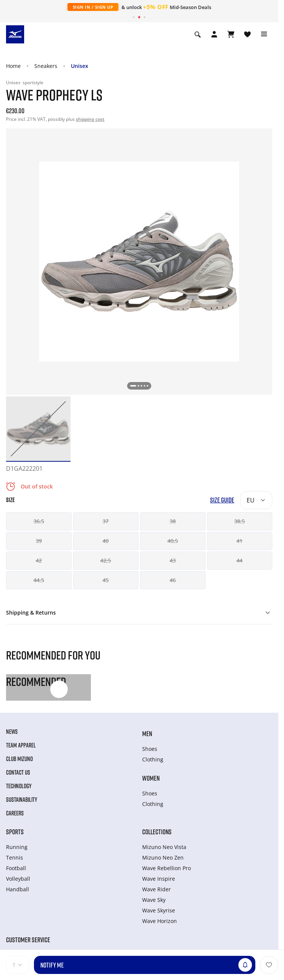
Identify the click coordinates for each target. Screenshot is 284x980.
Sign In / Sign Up (93, 7)
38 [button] (173, 521)
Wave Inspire (159, 879)
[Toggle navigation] (264, 34)
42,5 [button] (106, 560)
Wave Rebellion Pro (167, 868)
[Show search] (198, 34)
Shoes (150, 749)
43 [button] (173, 560)
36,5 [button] (39, 521)
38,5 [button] (239, 521)
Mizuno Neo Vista (164, 847)
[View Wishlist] (247, 34)
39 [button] (39, 541)
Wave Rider (157, 889)
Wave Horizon (160, 921)
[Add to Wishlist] (269, 965)
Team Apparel (21, 745)
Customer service (28, 940)
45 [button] (106, 580)
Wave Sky (154, 900)
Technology (19, 786)
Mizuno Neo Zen (163, 857)
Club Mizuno (19, 759)
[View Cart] (231, 34)
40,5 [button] (173, 541)
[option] (38, 429)
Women (151, 778)
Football (16, 868)
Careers (15, 813)
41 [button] (239, 541)
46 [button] (173, 580)
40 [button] (106, 541)
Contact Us (18, 772)
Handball (18, 889)
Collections (157, 832)
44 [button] (239, 560)
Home (13, 66)
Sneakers (46, 66)
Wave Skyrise (159, 910)
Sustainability (22, 800)
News (12, 732)
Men (147, 733)
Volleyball (18, 879)
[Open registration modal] (214, 34)
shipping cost (90, 119)
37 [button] (106, 521)
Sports (15, 832)
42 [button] (39, 560)
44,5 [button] (39, 580)
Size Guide (222, 500)
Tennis (15, 857)
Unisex (80, 66)
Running (17, 847)
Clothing (153, 759)
